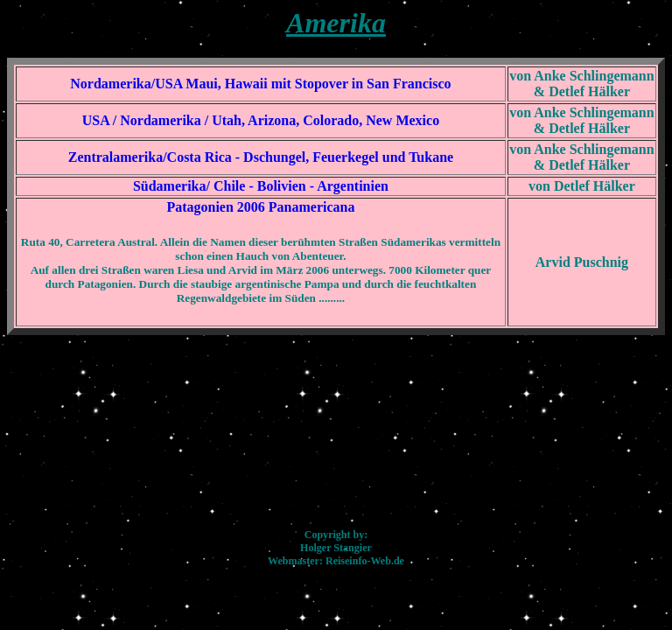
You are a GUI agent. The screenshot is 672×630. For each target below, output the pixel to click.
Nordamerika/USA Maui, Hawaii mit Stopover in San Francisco (260, 84)
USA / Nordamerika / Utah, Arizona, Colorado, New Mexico (261, 120)
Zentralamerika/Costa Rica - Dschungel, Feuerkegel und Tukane (261, 157)
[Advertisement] (336, 425)
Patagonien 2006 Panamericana (260, 207)
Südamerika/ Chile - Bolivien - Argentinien (261, 186)
